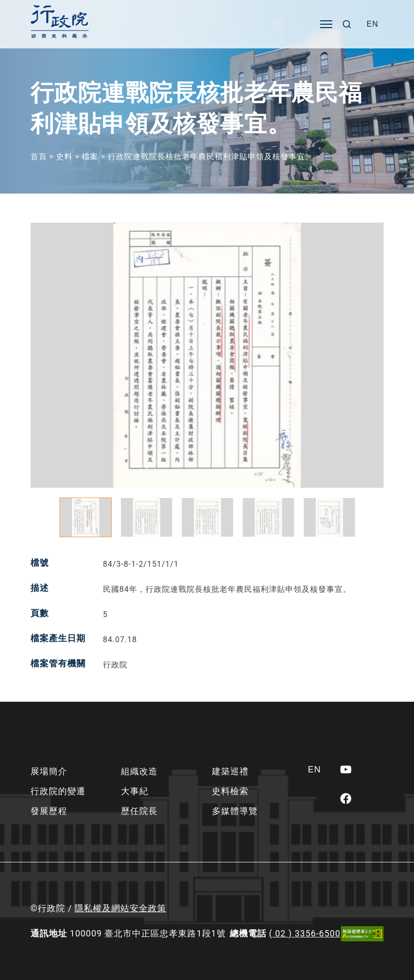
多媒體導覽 (235, 811)
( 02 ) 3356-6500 (305, 933)
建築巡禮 (230, 771)
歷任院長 (139, 811)
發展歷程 (49, 811)
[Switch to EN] (372, 24)
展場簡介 (49, 771)
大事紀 (135, 791)
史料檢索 (230, 791)
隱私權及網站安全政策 (120, 908)
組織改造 (139, 771)
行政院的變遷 (58, 791)
